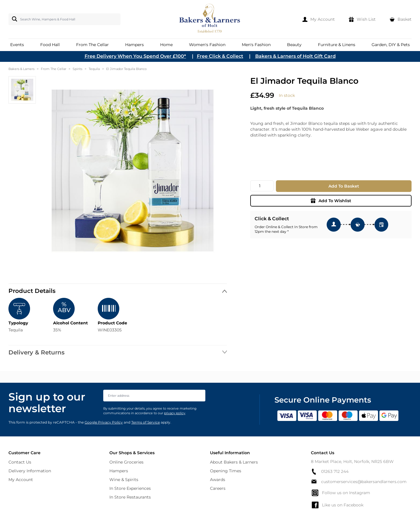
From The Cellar (54, 69)
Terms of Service (146, 422)
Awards (218, 480)
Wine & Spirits (124, 480)
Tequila (94, 69)
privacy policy (175, 413)
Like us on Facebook (337, 505)
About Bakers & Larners (234, 462)
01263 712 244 (330, 472)
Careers (218, 488)
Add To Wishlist (331, 201)
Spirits (77, 69)
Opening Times (226, 471)
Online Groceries (126, 462)
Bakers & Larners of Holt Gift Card (295, 56)
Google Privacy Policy (104, 422)
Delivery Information (30, 471)
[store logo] (210, 19)
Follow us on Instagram (341, 493)
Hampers (119, 471)
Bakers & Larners (21, 69)
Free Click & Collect (220, 56)
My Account (21, 480)
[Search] (13, 19)
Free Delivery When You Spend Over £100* (135, 56)
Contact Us (20, 462)
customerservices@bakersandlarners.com (359, 482)
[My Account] (319, 19)
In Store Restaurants (130, 497)
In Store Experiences (130, 488)
